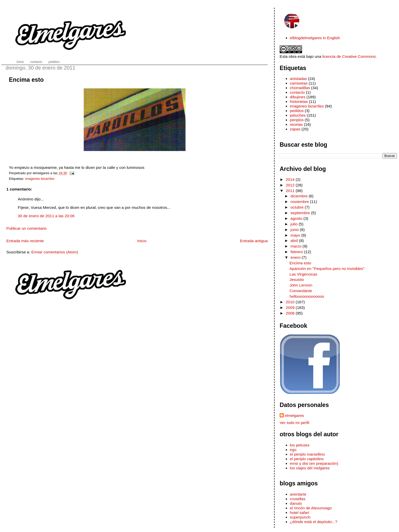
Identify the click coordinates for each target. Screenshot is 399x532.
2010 (291, 302)
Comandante (301, 291)
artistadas (298, 79)
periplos (297, 120)
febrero (297, 252)
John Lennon (301, 285)
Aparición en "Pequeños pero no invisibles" (327, 269)
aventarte (298, 494)
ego (293, 450)
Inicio (142, 241)
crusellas (298, 499)
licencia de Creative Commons (349, 56)
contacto (297, 92)
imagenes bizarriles (40, 179)
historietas (299, 101)
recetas (296, 124)
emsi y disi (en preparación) (314, 463)
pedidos (297, 111)
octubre (298, 207)
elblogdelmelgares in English (315, 38)
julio (295, 224)
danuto (296, 503)
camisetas (299, 83)
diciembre (300, 196)
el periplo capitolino (307, 459)
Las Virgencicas (303, 274)
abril (295, 241)
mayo (296, 235)
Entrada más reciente (25, 241)
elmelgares (294, 415)
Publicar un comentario (26, 228)
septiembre (301, 213)
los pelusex (300, 445)
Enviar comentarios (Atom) (55, 252)
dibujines (298, 97)
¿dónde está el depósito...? (314, 522)
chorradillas (300, 88)
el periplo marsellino (307, 454)
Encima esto (26, 80)
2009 (291, 308)
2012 (291, 185)
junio (295, 230)
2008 (291, 313)
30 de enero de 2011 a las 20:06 (46, 216)
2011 (291, 191)
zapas (295, 129)
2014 (291, 179)
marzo (297, 246)
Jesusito (297, 279)
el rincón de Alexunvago (311, 508)
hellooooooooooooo (307, 296)
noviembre (300, 202)
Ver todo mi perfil (294, 423)
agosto (297, 218)
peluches (298, 115)
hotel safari (300, 513)
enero (296, 257)
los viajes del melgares (310, 468)
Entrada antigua (254, 241)
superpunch (300, 517)
